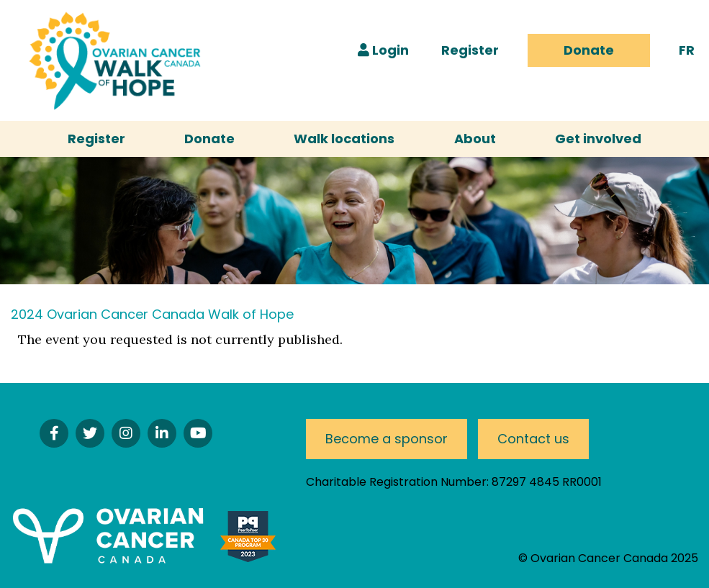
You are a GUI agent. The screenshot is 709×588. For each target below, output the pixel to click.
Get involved (598, 139)
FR (687, 50)
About (475, 139)
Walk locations (344, 139)
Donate (589, 50)
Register (470, 50)
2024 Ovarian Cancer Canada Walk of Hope (152, 314)
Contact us (533, 439)
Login (383, 50)
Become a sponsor (387, 439)
